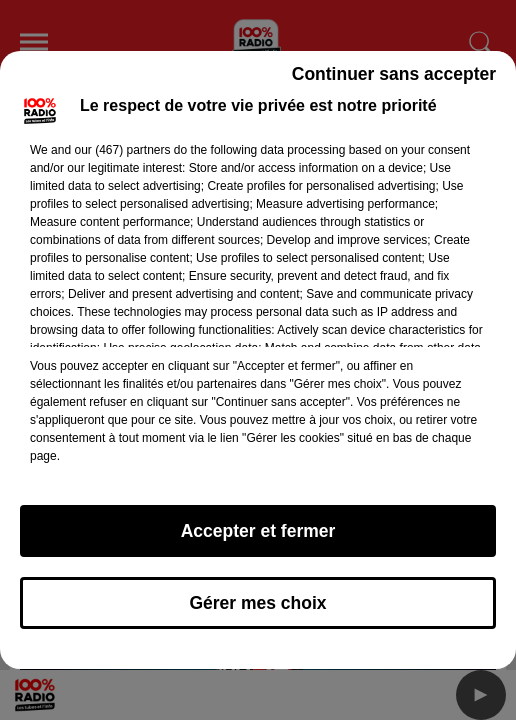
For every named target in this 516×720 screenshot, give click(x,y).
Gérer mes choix (257, 603)
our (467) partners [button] (122, 150)
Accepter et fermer (258, 531)
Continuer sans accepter (394, 74)
